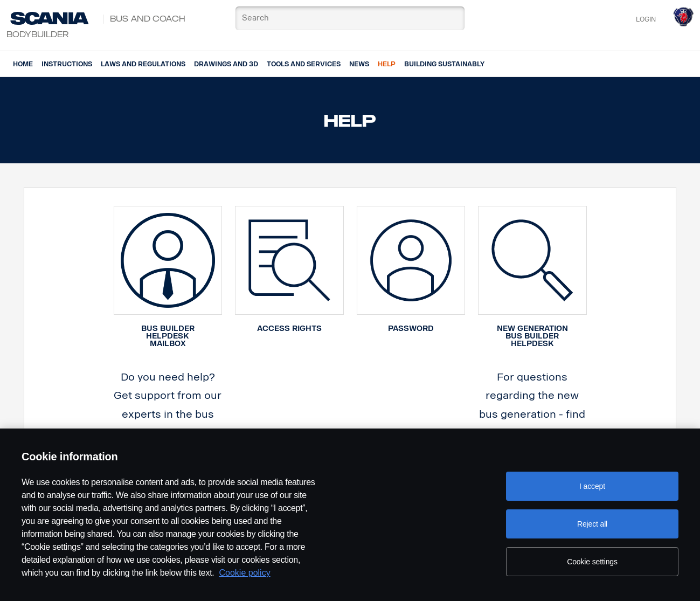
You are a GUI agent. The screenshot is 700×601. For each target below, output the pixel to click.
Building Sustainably (444, 64)
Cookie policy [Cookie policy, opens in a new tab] (245, 573)
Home (23, 64)
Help (387, 64)
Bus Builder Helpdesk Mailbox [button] (168, 336)
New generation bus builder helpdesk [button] (532, 336)
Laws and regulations (143, 64)
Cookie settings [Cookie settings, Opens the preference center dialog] (592, 562)
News (359, 64)
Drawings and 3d (226, 64)
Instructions (67, 64)
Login (646, 19)
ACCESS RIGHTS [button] (289, 329)
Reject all (592, 524)
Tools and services (304, 64)
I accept (592, 486)
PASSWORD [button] (411, 329)
